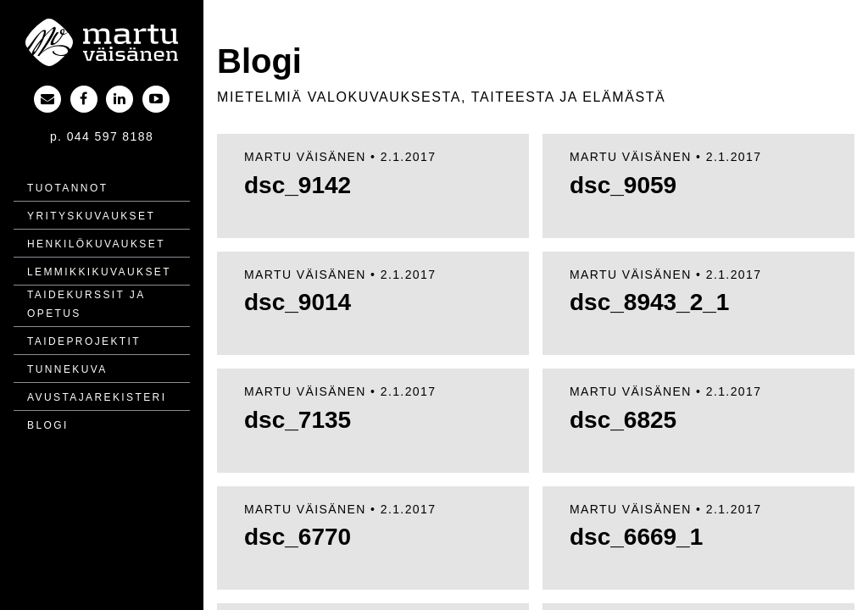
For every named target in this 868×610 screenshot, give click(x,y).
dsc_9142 (298, 185)
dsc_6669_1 (636, 537)
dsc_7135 (298, 420)
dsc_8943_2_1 (649, 302)
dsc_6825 (623, 420)
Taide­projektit (84, 341)
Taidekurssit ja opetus (86, 304)
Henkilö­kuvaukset (96, 244)
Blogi (48, 425)
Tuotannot (67, 188)
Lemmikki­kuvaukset (99, 272)
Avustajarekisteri (97, 397)
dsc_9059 (623, 185)
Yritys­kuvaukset (91, 216)
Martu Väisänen (305, 157)
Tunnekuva (67, 369)
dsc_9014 (298, 302)
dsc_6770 (298, 537)
